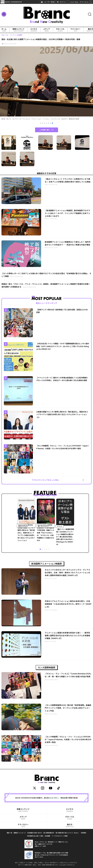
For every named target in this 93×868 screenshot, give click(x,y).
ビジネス (34, 30)
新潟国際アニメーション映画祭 (47, 564)
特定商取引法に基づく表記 (35, 836)
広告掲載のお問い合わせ (35, 833)
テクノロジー (76, 30)
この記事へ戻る (47, 130)
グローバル (60, 30)
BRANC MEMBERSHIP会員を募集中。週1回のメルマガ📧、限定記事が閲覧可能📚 (46, 798)
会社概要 (47, 836)
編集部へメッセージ (20, 833)
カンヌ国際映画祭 (47, 667)
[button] (14, 83)
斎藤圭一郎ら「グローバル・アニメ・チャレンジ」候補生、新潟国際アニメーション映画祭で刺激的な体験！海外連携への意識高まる (46, 285)
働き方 (70, 825)
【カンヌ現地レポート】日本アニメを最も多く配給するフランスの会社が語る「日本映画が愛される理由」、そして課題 (46, 275)
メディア (47, 30)
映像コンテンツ (19, 30)
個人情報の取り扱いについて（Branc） (67, 833)
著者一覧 (9, 833)
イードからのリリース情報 (60, 836)
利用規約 (84, 833)
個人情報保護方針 (49, 833)
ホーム (4, 30)
